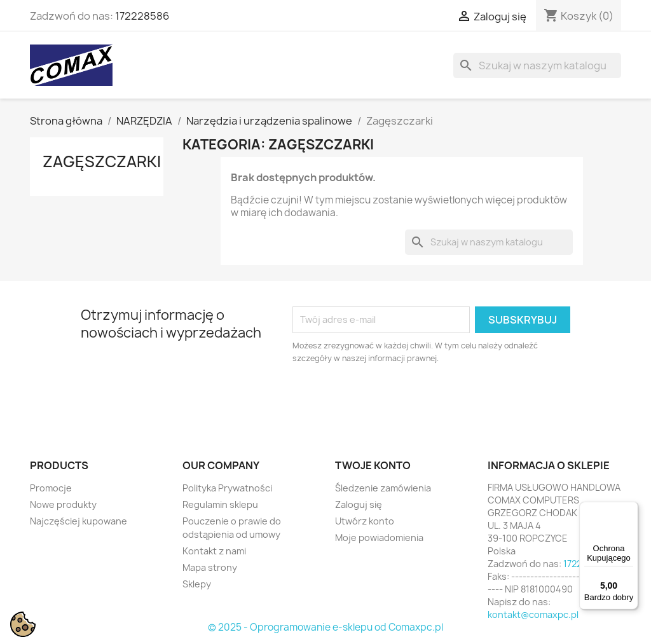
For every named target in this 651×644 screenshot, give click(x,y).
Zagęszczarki (102, 161)
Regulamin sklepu (220, 504)
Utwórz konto (365, 521)
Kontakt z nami (214, 551)
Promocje (51, 488)
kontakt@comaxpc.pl (533, 614)
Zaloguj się (359, 504)
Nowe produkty (63, 504)
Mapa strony (210, 567)
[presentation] (399, 400)
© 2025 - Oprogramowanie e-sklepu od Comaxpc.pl (325, 627)
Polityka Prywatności (227, 488)
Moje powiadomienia (379, 538)
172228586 (142, 16)
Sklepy (197, 584)
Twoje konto (373, 465)
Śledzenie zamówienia (383, 488)
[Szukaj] (537, 65)
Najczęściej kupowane (79, 521)
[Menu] (631, 509)
